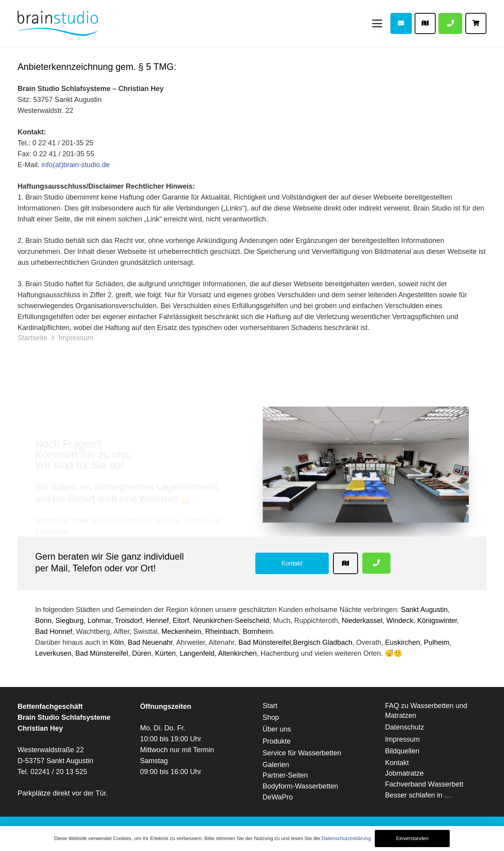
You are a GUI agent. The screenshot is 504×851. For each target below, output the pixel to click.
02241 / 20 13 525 (59, 772)
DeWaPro (278, 797)
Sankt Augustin (424, 610)
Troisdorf (128, 621)
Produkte (277, 741)
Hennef (157, 621)
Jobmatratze (404, 773)
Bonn (43, 621)
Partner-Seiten (285, 775)
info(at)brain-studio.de (76, 165)
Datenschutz (404, 727)
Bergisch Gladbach (322, 642)
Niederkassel (362, 621)
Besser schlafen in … (418, 795)
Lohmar (99, 621)
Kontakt (397, 763)
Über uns (277, 729)
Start (270, 706)
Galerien (276, 765)
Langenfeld (197, 653)
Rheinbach (222, 632)
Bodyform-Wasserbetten (300, 786)
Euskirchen (403, 642)
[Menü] (377, 23)
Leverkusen (53, 653)
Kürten (165, 653)
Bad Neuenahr (150, 642)
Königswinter (437, 621)
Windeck (400, 621)
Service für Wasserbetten (302, 753)
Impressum (402, 739)
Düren (142, 653)
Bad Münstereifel (264, 642)
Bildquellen (402, 751)
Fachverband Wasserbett (424, 784)
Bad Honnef (54, 632)
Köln (117, 642)
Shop (271, 717)
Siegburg (69, 621)
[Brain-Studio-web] (58, 23)
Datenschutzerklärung (346, 838)
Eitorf (181, 621)
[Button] (401, 23)
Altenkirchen (237, 653)
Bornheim (258, 632)
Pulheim (437, 642)
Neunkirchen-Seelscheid (231, 621)
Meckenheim (182, 632)
